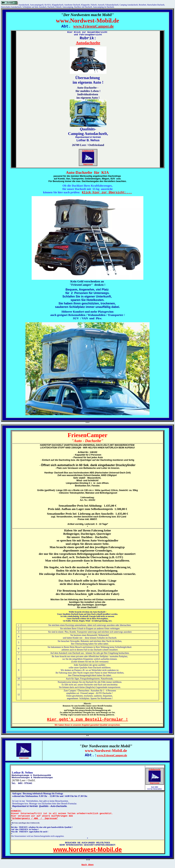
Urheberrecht (88, 151)
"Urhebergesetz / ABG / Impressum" (35, 818)
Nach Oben (87, 865)
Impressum (88, 164)
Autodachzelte (88, 43)
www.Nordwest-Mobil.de (88, 849)
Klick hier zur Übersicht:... (107, 192)
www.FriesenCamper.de (93, 26)
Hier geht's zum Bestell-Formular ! (88, 720)
